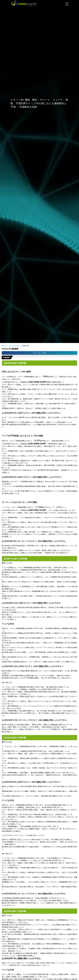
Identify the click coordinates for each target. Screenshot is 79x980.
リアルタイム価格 (39, 353)
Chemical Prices (14, 346)
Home (4, 346)
